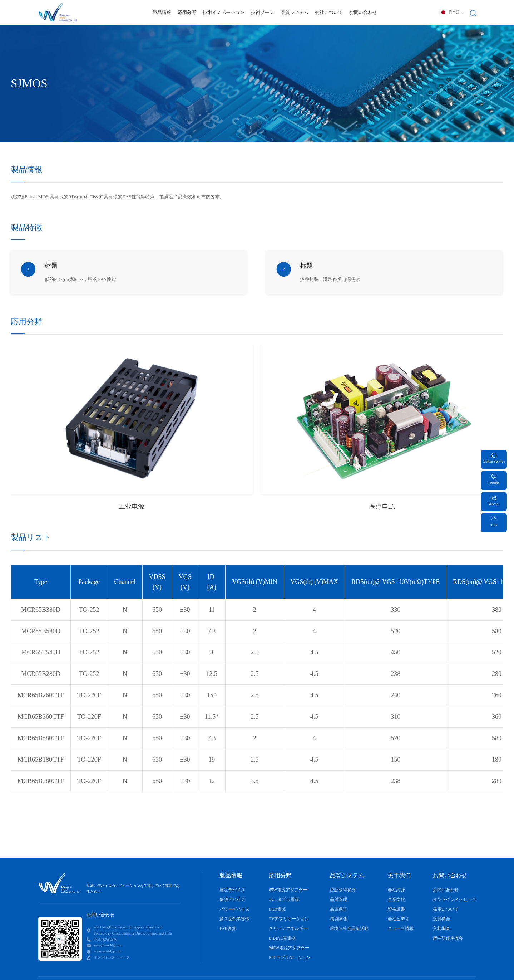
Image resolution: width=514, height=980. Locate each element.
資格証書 (396, 909)
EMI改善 (228, 928)
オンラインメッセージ (454, 899)
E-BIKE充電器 (282, 938)
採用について (446, 909)
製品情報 (162, 12)
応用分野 (187, 12)
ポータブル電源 (284, 899)
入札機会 (441, 928)
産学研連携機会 (448, 938)
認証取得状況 (343, 890)
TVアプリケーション (289, 919)
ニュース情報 (401, 928)
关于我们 (399, 876)
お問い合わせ (363, 12)
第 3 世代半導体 (234, 919)
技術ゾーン (263, 12)
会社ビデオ (399, 919)
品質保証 (338, 909)
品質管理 (338, 899)
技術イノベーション (224, 12)
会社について (329, 12)
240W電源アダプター (289, 948)
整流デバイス (232, 890)
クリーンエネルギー (288, 928)
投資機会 (441, 919)
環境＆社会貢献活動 (349, 928)
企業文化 (396, 899)
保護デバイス (232, 899)
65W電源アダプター (288, 890)
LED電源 (277, 909)
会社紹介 (396, 890)
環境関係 (338, 919)
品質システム (295, 12)
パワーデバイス (234, 909)
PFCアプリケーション (290, 957)
